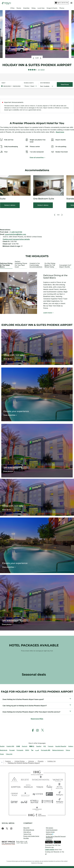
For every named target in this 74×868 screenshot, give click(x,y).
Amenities (26, 8)
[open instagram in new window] (37, 730)
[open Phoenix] (41, 761)
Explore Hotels (50, 832)
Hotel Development (52, 830)
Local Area (41, 8)
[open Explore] (9, 761)
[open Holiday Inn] (51, 761)
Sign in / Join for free (62, 3)
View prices (65, 84)
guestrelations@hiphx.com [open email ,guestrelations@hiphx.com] (16, 234)
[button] (71, 3)
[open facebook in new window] (32, 730)
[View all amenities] (37, 158)
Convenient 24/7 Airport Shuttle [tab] (65, 266)
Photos (62, 8)
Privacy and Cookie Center (31, 836)
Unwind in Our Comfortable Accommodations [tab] (36, 265)
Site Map (26, 838)
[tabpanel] (37, 293)
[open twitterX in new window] (42, 730)
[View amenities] (10, 415)
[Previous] (34, 58)
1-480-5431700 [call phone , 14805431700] (16, 232)
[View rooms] (8, 359)
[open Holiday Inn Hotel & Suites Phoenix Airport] (23, 763)
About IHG (26, 828)
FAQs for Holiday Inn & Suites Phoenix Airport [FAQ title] (37, 692)
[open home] (3, 762)
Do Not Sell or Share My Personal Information (56, 837)
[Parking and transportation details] (16, 239)
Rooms (19, 8)
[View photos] (9, 472)
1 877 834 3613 (22, 843)
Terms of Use (27, 834)
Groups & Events (52, 8)
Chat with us (27, 832)
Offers (12, 8)
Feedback (49, 840)
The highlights (37, 256)
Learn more (48, 313)
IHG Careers (50, 828)
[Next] (40, 58)
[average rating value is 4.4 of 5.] (34, 70)
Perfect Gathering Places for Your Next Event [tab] (21, 264)
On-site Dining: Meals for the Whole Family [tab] (50, 265)
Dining (33, 8)
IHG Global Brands (29, 830)
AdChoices (50, 834)
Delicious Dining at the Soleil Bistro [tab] (6, 265)
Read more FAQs (37, 719)
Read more (60, 132)
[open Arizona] (31, 761)
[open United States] (20, 761)
